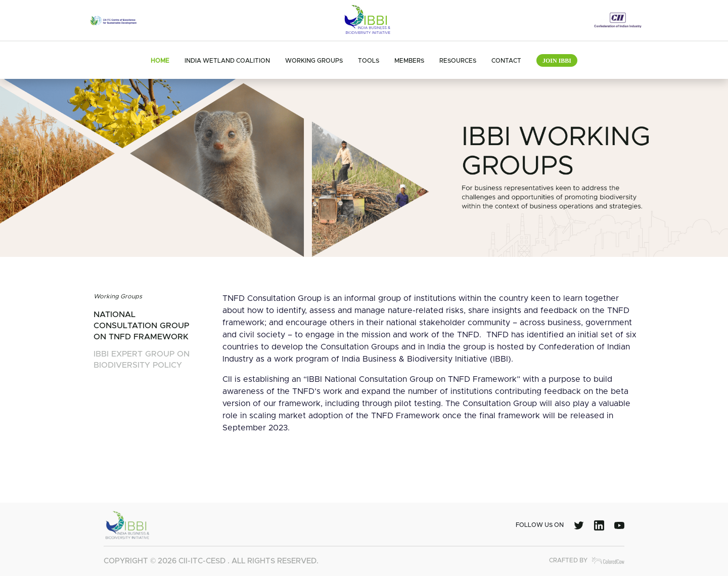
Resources (458, 61)
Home (160, 61)
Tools (369, 61)
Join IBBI (557, 61)
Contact (506, 61)
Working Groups (314, 61)
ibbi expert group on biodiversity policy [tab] (142, 360)
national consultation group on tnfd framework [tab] (141, 326)
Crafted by (587, 561)
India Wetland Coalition (227, 61)
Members (409, 61)
